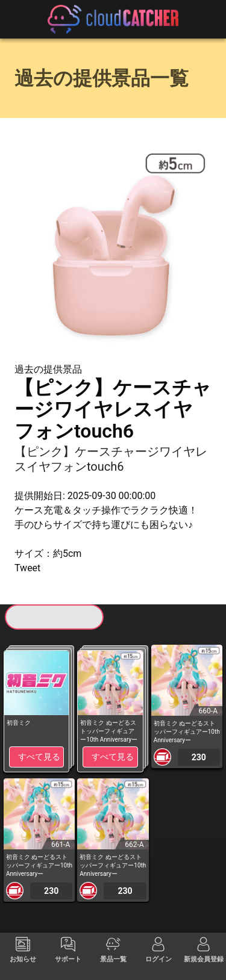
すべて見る (39, 757)
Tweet (27, 568)
